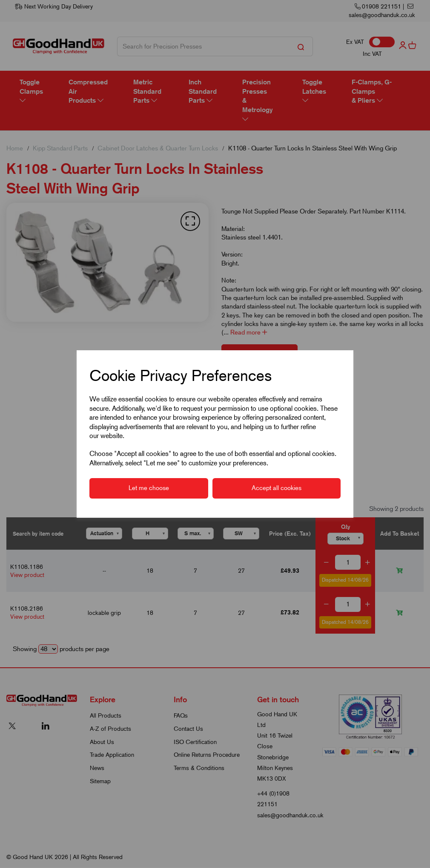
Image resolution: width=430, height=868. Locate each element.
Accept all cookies (277, 488)
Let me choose (149, 488)
